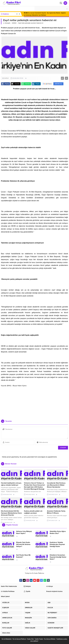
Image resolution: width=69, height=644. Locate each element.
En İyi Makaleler (7, 639)
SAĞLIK (14, 23)
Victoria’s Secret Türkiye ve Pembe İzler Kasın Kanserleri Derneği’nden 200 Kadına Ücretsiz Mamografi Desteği (34, 486)
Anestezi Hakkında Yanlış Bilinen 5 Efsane (56, 512)
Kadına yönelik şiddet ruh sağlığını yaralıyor (33, 512)
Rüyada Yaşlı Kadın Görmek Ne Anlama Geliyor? (23, 544)
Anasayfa (7, 23)
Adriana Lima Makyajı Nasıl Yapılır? (24, 532)
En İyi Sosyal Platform (19, 639)
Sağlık (37, 639)
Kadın (41, 639)
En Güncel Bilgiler (50, 639)
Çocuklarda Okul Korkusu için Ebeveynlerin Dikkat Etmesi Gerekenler (56, 485)
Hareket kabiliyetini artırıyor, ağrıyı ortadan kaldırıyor (11, 484)
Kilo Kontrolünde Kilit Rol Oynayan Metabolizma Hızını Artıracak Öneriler (11, 513)
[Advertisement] (35, 402)
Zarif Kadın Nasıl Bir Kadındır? (23, 556)
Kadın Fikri (31, 639)
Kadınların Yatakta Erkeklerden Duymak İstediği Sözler (57, 544)
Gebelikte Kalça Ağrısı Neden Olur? (58, 532)
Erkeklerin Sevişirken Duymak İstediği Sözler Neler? (58, 557)
